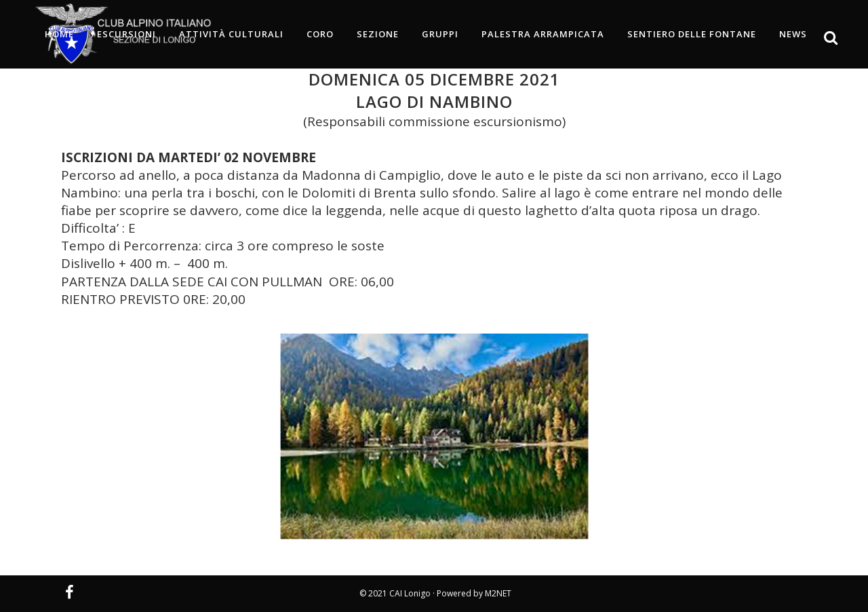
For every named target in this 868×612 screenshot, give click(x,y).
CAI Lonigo (410, 593)
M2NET (498, 593)
